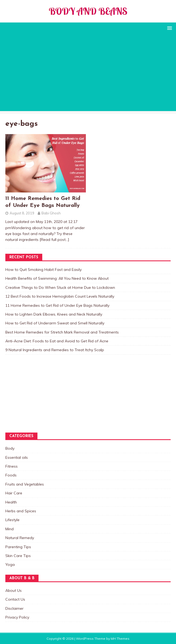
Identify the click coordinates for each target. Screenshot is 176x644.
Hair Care (14, 493)
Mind (9, 529)
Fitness (12, 466)
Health (11, 502)
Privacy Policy (17, 617)
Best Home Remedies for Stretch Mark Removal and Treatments (62, 332)
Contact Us (15, 599)
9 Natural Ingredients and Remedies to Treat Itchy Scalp (55, 350)
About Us (14, 590)
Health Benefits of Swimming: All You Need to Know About (57, 278)
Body (10, 448)
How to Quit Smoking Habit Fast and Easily (43, 270)
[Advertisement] (88, 74)
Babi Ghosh (51, 213)
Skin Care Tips (18, 556)
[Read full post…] (54, 240)
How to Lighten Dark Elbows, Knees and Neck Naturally (54, 314)
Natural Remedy (20, 538)
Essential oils (17, 457)
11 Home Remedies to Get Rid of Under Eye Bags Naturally (57, 305)
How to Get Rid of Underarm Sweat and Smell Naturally (55, 323)
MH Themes (120, 639)
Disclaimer (14, 608)
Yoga (10, 565)
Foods (11, 475)
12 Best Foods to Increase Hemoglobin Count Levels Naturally (60, 296)
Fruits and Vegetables (25, 484)
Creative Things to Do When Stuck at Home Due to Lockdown (60, 287)
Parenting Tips (18, 547)
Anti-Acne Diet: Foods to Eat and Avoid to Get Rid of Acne (57, 341)
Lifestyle (12, 520)
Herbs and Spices (21, 511)
